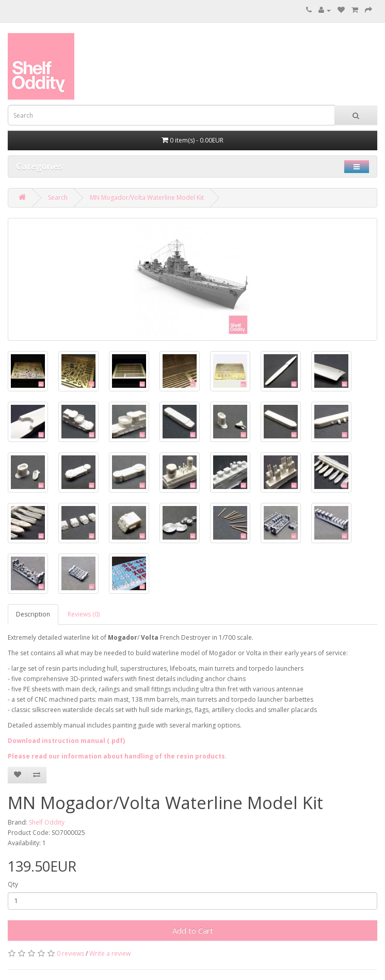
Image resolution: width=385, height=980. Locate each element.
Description (33, 614)
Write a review (110, 953)
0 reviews (70, 953)
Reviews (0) (84, 614)
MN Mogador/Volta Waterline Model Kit (147, 197)
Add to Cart (193, 930)
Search (58, 197)
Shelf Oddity (47, 822)
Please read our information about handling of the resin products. (117, 756)
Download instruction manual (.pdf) (66, 741)
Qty (13, 884)
